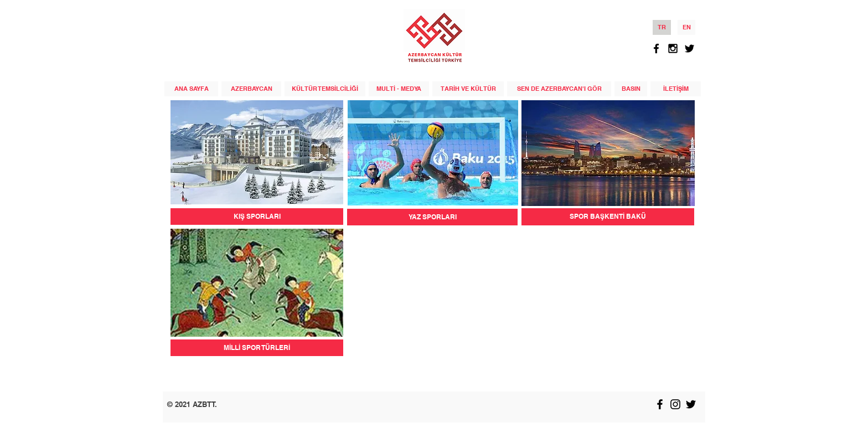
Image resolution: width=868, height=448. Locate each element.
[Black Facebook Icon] (656, 48)
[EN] (686, 27)
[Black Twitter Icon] (689, 48)
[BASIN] (631, 89)
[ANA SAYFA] (191, 89)
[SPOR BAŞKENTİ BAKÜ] (608, 217)
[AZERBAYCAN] (251, 89)
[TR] (662, 27)
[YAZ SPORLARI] (432, 217)
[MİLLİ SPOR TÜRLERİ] (257, 348)
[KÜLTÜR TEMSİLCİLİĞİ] (325, 89)
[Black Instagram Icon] (673, 48)
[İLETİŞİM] (676, 89)
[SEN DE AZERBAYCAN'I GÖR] (559, 89)
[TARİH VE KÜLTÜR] (468, 89)
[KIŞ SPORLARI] (257, 217)
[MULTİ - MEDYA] (399, 89)
